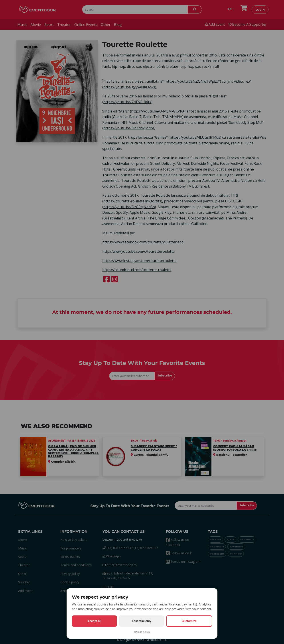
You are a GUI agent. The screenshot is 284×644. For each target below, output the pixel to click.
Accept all (94, 621)
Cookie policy (142, 632)
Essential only (142, 621)
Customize (189, 621)
